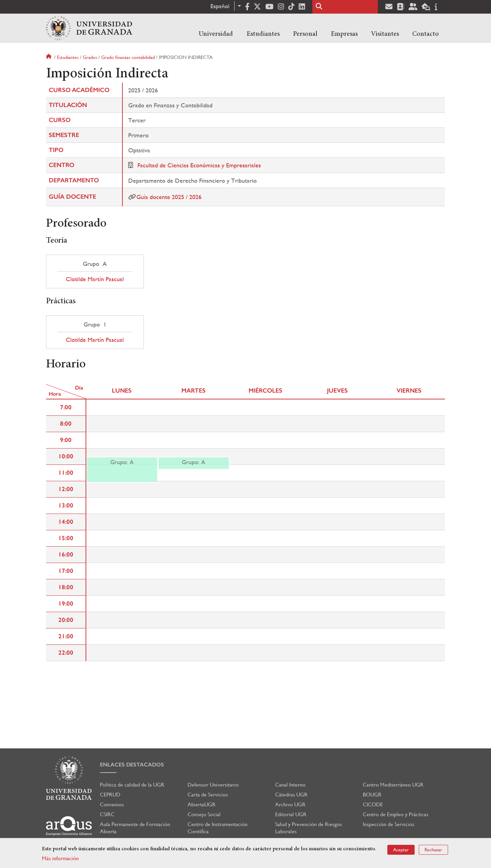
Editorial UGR (291, 814)
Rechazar (433, 850)
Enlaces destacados (132, 765)
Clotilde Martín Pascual (95, 279)
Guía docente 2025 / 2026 (169, 197)
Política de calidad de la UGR (132, 785)
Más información (60, 858)
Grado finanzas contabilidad (128, 57)
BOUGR (372, 795)
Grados (90, 57)
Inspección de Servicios (389, 824)
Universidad (216, 34)
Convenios (112, 804)
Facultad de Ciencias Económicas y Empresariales (199, 165)
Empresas (344, 34)
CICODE (373, 804)
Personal (305, 34)
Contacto (426, 34)
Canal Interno (290, 785)
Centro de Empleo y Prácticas (396, 814)
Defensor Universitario (213, 785)
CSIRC (107, 814)
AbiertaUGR (202, 804)
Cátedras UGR (291, 795)
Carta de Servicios (208, 795)
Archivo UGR (290, 804)
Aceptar (401, 850)
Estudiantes (263, 34)
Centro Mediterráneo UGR (393, 785)
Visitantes (385, 34)
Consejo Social (204, 814)
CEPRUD (110, 795)
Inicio (49, 57)
